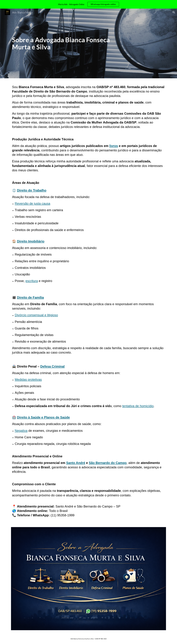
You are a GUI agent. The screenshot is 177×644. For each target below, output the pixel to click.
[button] (174, 12)
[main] (62, 43)
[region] (88, 4)
